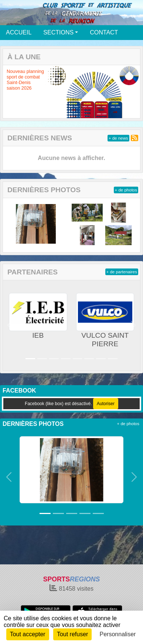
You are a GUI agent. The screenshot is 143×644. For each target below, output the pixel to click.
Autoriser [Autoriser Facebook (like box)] (106, 404)
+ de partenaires (122, 272)
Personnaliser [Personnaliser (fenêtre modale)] (118, 634)
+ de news (118, 138)
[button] (10, 325)
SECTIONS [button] (58, 32)
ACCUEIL (19, 32)
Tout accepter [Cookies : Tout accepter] (28, 634)
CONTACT (104, 32)
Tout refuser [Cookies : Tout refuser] (72, 634)
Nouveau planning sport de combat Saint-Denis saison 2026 (25, 80)
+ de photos (126, 190)
